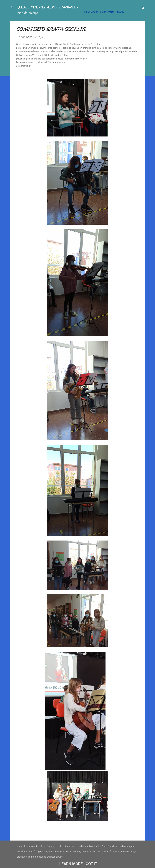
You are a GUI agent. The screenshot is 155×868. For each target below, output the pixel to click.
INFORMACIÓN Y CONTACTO (99, 12)
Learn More (71, 864)
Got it (91, 864)
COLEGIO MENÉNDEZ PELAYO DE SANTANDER (48, 7)
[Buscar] (143, 8)
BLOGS (121, 12)
